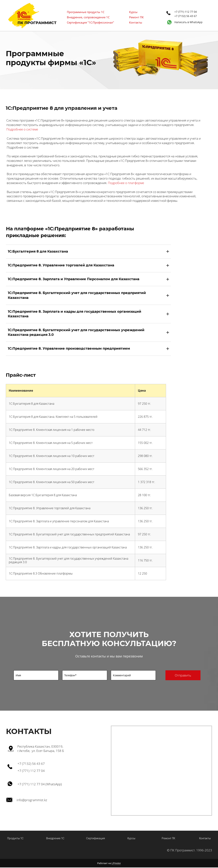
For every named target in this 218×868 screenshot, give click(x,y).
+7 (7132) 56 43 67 (186, 16)
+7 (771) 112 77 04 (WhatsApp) (40, 784)
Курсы (133, 12)
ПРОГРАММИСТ (40, 23)
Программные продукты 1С (86, 12)
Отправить (183, 675)
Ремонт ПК (136, 17)
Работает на (109, 864)
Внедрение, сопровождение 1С (88, 17)
